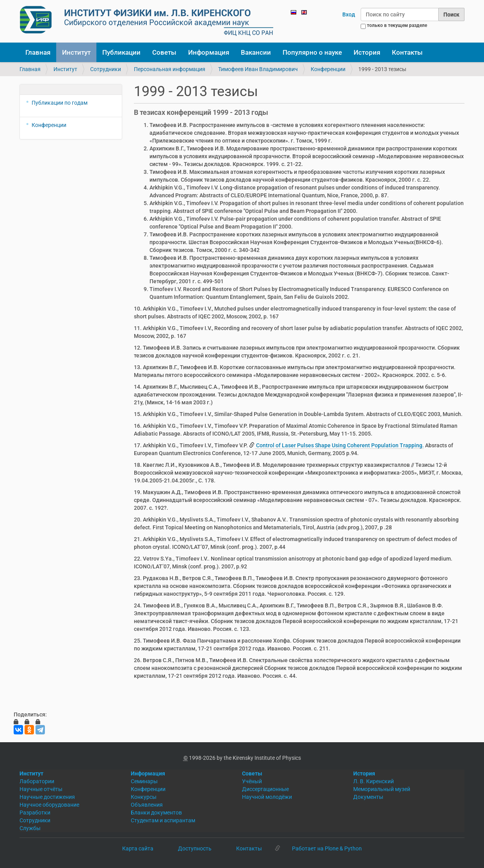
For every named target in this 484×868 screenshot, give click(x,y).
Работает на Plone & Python (327, 848)
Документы (368, 797)
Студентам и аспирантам (163, 820)
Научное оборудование (49, 805)
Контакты (407, 52)
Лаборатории (37, 781)
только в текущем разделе (397, 25)
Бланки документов (156, 813)
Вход (349, 14)
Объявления (147, 805)
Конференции (328, 69)
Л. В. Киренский (374, 781)
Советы (164, 52)
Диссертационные (265, 789)
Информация (209, 52)
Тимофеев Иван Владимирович (258, 69)
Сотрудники (106, 69)
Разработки (35, 813)
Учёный (252, 781)
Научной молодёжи (267, 797)
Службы (30, 828)
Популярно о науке (312, 52)
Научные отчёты (41, 789)
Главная (38, 52)
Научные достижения (47, 797)
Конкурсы (144, 797)
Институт (76, 52)
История (367, 52)
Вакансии (256, 52)
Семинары (144, 781)
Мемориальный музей (382, 789)
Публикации (121, 52)
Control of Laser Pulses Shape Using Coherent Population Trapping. (339, 445)
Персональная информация (170, 69)
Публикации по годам (60, 103)
